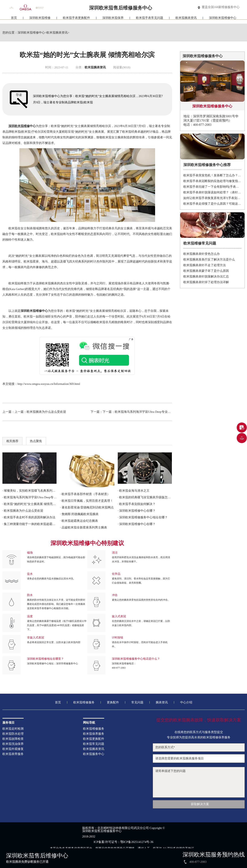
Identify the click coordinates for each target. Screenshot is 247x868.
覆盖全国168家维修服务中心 (221, 7)
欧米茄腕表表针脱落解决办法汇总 (206, 276)
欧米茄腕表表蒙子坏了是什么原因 (206, 271)
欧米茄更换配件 (94, 739)
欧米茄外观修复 (13, 749)
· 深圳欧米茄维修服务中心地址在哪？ (143, 517)
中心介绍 (186, 702)
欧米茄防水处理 (13, 734)
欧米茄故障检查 (13, 739)
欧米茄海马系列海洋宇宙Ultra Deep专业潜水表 (146, 412)
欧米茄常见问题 (94, 744)
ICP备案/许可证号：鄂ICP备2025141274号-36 (124, 842)
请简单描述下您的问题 (199, 782)
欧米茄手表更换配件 (76, 20)
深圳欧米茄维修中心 (223, 20)
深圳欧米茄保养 (113, 20)
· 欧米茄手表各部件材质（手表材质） (85, 494)
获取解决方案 (200, 804)
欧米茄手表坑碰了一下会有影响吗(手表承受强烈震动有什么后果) (212, 187)
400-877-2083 (119, 668)
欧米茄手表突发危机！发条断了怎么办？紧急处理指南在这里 (212, 175)
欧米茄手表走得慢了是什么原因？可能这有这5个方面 (212, 204)
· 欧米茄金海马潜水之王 (134, 491)
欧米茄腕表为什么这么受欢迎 (46, 412)
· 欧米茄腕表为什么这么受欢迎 (23, 511)
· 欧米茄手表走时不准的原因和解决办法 (29, 517)
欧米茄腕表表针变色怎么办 (202, 254)
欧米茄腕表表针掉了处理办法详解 (206, 282)
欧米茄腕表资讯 (186, 20)
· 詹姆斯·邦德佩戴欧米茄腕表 (79, 514)
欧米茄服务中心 (94, 754)
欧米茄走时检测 (13, 729)
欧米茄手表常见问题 (150, 20)
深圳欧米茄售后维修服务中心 (102, 831)
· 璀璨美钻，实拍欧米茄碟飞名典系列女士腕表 (30, 491)
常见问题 (137, 702)
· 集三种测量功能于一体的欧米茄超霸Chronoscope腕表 (30, 524)
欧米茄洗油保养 (13, 744)
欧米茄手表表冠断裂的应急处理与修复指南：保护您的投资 (212, 181)
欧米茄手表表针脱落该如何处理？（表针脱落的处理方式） (212, 192)
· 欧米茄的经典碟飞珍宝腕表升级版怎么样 (145, 497)
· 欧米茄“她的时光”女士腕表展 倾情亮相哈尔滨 (30, 504)
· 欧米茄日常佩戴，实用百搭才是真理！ (87, 501)
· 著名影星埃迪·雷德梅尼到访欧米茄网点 (87, 507)
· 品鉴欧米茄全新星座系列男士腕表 (84, 527)
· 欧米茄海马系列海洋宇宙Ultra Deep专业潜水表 (30, 497)
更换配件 (113, 702)
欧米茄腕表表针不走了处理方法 (205, 265)
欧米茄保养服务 (94, 734)
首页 (14, 20)
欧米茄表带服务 (13, 754)
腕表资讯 (162, 702)
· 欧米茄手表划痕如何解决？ (137, 504)
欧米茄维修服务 (84, 702)
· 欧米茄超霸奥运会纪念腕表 (79, 521)
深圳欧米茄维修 (40, 20)
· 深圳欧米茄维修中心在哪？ (137, 511)
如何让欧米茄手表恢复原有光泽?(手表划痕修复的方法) (212, 198)
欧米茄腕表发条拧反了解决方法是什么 (209, 259)
